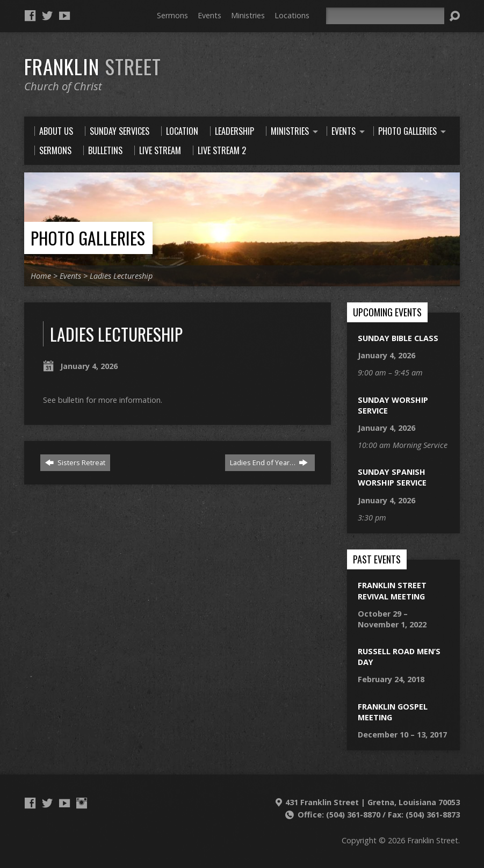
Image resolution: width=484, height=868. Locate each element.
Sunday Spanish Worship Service (392, 477)
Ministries (248, 15)
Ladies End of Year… (269, 462)
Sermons (172, 15)
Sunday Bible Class (398, 338)
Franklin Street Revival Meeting (392, 591)
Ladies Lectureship (121, 276)
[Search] (385, 16)
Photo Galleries (88, 238)
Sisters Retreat (75, 462)
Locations (292, 15)
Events (210, 15)
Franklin (93, 66)
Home (41, 276)
